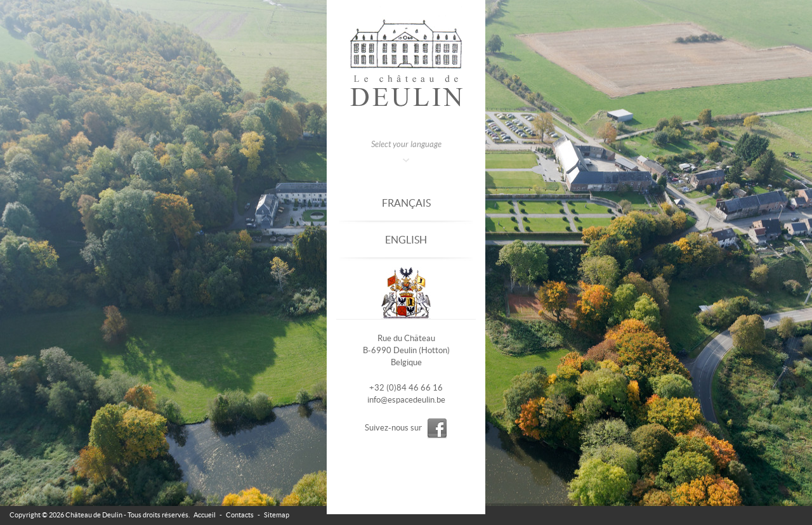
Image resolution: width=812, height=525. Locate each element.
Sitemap (277, 515)
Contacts (240, 515)
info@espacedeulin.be (406, 400)
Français (406, 203)
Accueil (205, 515)
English (406, 240)
